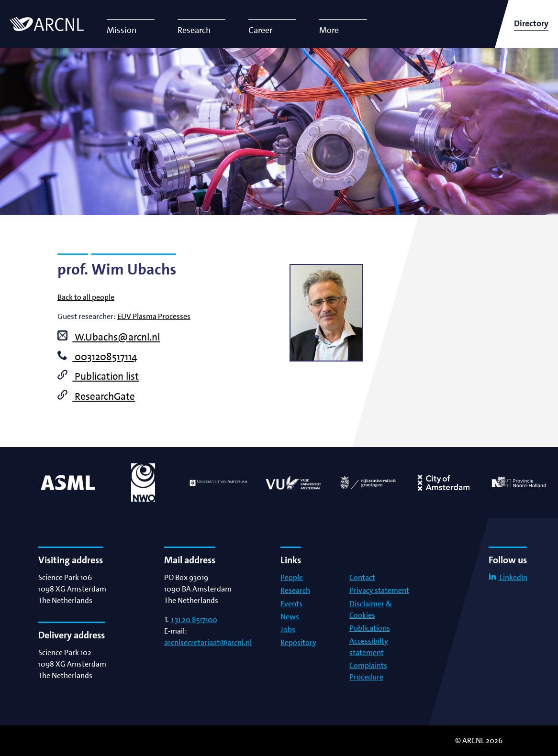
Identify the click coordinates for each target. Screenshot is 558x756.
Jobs (288, 630)
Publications (370, 628)
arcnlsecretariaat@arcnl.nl (208, 642)
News (290, 617)
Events (291, 604)
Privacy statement (379, 590)
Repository (298, 642)
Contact (362, 577)
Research (295, 590)
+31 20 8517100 (194, 619)
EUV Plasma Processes (154, 316)
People (292, 577)
